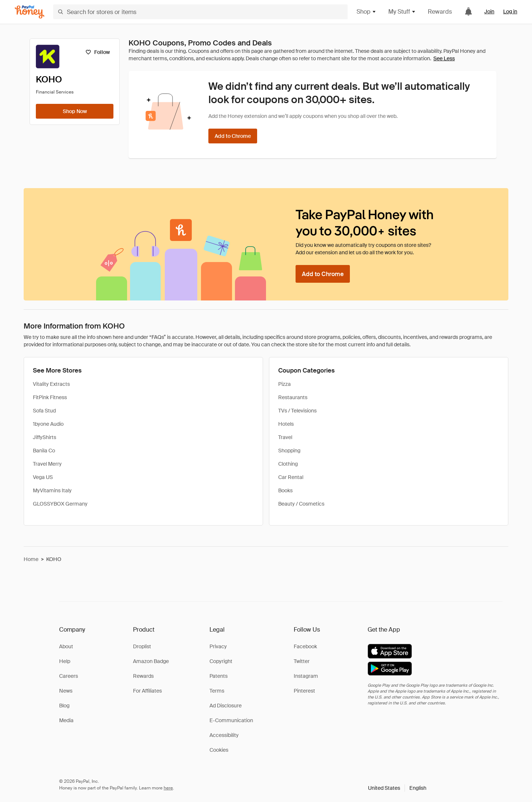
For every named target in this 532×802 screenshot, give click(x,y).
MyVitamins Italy (52, 490)
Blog (64, 706)
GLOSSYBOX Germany (60, 504)
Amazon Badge (151, 661)
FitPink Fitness (50, 397)
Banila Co (44, 451)
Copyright (221, 661)
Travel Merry (47, 464)
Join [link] (489, 11)
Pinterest (304, 691)
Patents (219, 676)
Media (66, 720)
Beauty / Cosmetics (301, 504)
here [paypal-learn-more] (168, 788)
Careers (69, 676)
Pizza (284, 384)
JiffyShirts (45, 437)
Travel (285, 437)
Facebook (305, 646)
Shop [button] (366, 12)
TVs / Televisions (297, 411)
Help (65, 661)
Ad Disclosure (226, 706)
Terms (217, 691)
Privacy (218, 646)
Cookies (219, 750)
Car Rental (291, 477)
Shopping (289, 451)
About (66, 646)
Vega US (43, 477)
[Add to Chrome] (233, 136)
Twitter (302, 661)
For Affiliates (147, 691)
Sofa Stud (44, 411)
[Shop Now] (75, 111)
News (66, 691)
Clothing (288, 464)
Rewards (440, 12)
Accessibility (224, 735)
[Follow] (97, 52)
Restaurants (293, 397)
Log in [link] (510, 11)
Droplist (142, 646)
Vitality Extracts (51, 384)
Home (31, 559)
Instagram (306, 676)
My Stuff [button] (402, 12)
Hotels (286, 424)
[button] (397, 788)
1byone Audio (48, 424)
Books (285, 490)
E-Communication (231, 720)
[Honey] (30, 12)
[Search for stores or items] (200, 12)
